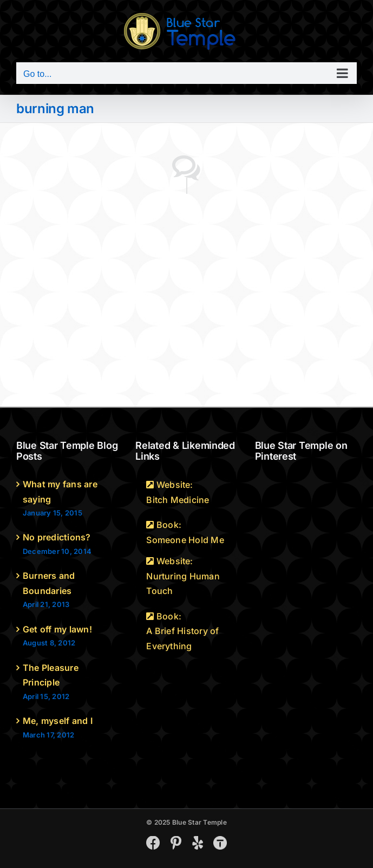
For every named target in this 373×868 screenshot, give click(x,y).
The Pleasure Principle (51, 675)
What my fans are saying (60, 492)
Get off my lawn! (57, 629)
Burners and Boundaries (49, 583)
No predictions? (57, 537)
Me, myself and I (58, 721)
